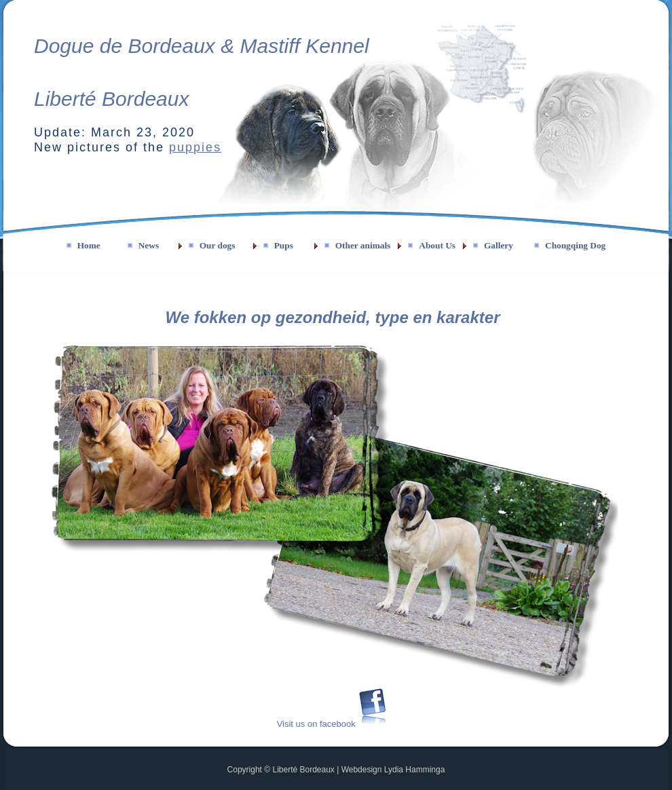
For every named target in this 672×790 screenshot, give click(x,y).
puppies (195, 147)
